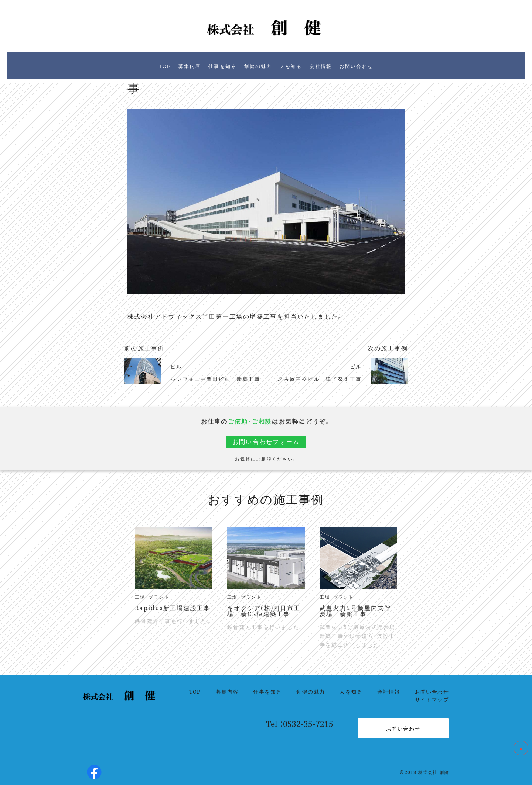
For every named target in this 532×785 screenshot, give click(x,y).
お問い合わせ (432, 691)
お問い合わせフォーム (266, 441)
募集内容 (227, 691)
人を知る (351, 691)
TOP (195, 691)
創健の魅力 (311, 691)
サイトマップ (432, 699)
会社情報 (389, 691)
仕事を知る (267, 691)
